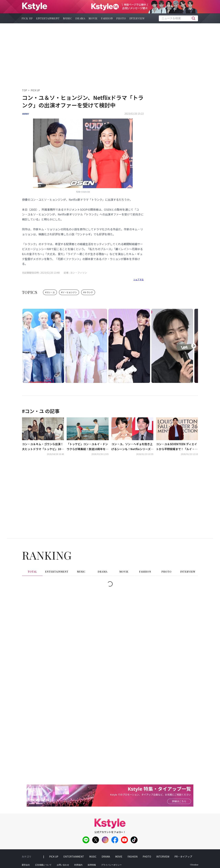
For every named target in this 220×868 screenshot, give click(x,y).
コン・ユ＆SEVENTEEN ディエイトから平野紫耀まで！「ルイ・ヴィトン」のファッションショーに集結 (177, 447)
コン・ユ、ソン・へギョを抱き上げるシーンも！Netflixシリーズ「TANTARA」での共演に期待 (132, 447)
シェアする (139, 279)
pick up (27, 18)
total (32, 572)
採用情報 (92, 865)
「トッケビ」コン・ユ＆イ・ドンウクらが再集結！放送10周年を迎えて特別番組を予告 (87, 447)
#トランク (88, 292)
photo (121, 18)
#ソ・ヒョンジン (69, 292)
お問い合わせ (63, 865)
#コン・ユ (50, 292)
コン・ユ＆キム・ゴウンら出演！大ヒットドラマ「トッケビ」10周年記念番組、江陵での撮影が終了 (43, 447)
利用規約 (78, 865)
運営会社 (26, 865)
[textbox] (178, 18)
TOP (24, 90)
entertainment (48, 18)
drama (80, 18)
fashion (107, 18)
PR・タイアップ (183, 857)
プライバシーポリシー (111, 865)
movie (93, 18)
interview (137, 18)
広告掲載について (43, 865)
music (68, 18)
